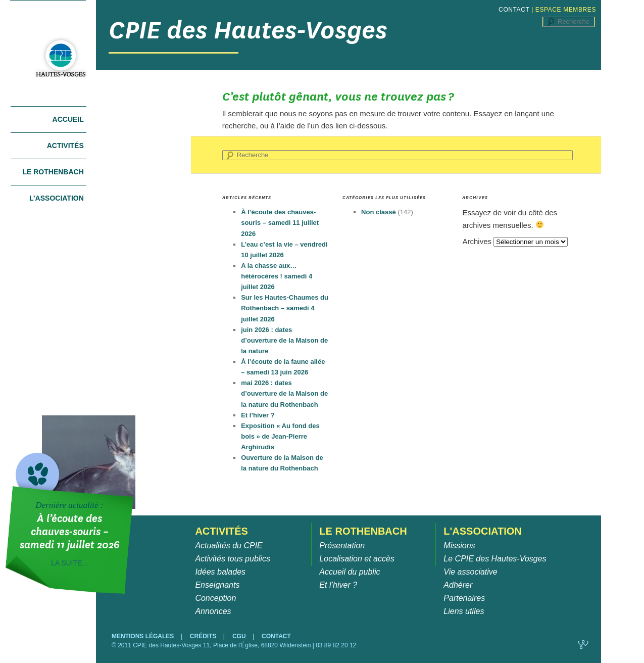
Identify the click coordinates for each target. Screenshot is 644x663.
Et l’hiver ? (258, 415)
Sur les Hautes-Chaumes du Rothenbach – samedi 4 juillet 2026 (285, 308)
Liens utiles (464, 611)
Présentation (342, 546)
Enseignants (217, 585)
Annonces (213, 611)
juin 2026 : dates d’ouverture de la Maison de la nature (284, 340)
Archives (477, 241)
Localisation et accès (357, 559)
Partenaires (464, 598)
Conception (215, 598)
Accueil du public (350, 572)
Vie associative (470, 572)
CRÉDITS (204, 636)
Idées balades (220, 572)
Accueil (68, 119)
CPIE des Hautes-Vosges (248, 30)
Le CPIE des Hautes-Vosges (495, 559)
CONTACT (514, 10)
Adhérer (458, 585)
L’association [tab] (57, 198)
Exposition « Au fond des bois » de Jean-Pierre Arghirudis (280, 436)
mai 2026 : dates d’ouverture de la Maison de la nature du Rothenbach (284, 393)
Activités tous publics (233, 559)
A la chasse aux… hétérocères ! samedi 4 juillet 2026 (277, 276)
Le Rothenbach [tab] (53, 172)
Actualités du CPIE (229, 546)
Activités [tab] (65, 146)
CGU (240, 636)
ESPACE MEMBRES (566, 10)
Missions (459, 546)
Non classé (379, 212)
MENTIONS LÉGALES (144, 636)
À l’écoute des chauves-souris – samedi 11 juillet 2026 (280, 223)
